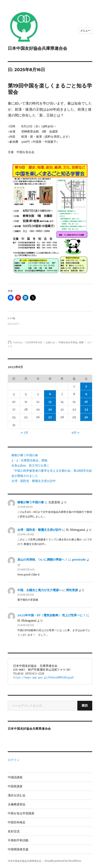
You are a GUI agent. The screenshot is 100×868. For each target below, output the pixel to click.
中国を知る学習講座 (21, 813)
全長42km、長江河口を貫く (30, 465)
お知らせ (50, 342)
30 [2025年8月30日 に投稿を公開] (86, 417)
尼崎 (81, 342)
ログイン (14, 760)
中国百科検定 (17, 822)
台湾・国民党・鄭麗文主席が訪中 (34, 481)
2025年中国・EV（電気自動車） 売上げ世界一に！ (51, 615)
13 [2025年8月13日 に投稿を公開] (50, 402)
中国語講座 (15, 777)
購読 (85, 705)
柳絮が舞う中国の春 (25, 455)
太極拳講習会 (17, 804)
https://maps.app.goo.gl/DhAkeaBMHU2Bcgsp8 (43, 677)
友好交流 (14, 831)
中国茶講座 (15, 786)
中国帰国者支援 (18, 849)
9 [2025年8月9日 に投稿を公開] (86, 394)
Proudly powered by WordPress (63, 861)
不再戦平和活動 (18, 840)
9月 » (75, 433)
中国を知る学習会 (68, 342)
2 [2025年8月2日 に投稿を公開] (86, 386)
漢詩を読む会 (17, 795)
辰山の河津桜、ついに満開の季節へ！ (42, 559)
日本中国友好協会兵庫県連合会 (37, 48)
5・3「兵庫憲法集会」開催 (29, 460)
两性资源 (72, 590)
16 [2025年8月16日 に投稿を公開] (86, 402)
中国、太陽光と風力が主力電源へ (39, 590)
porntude (79, 559)
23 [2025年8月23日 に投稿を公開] (86, 409)
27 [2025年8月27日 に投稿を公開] (50, 417)
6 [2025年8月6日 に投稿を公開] (50, 394)
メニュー (85, 31)
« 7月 (25, 433)
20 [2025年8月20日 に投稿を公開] (50, 409)
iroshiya (18, 342)
